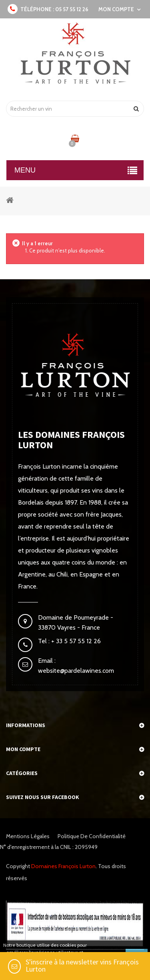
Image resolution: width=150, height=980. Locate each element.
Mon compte (23, 749)
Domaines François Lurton (63, 866)
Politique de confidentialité (92, 836)
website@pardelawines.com (76, 671)
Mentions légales (28, 836)
